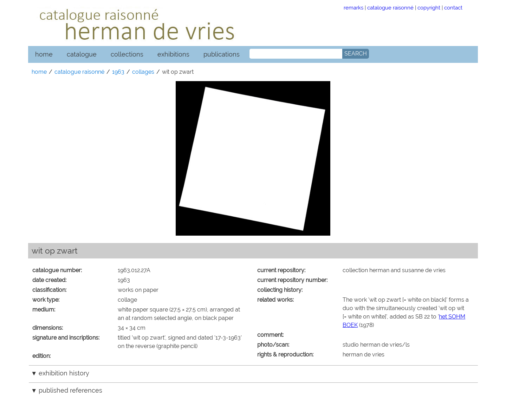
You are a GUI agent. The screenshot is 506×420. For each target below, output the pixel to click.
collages (143, 72)
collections (127, 54)
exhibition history (64, 373)
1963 (118, 72)
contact (453, 8)
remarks (353, 8)
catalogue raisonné (390, 8)
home (44, 54)
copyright (429, 8)
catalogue (82, 54)
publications (222, 54)
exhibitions (173, 54)
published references (70, 390)
